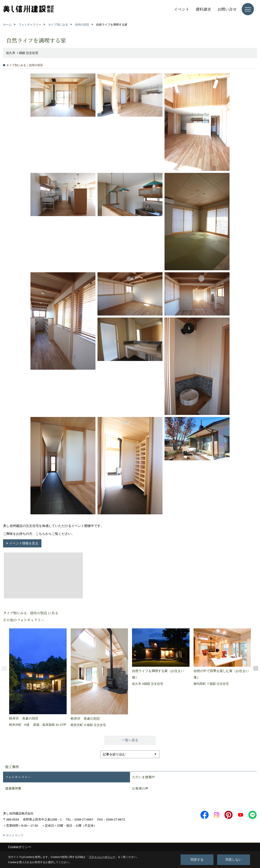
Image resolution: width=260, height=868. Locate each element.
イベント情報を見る (24, 543)
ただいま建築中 (143, 777)
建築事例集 (13, 788)
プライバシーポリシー (102, 857)
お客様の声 (140, 788)
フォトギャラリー (18, 777)
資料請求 (203, 9)
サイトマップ (15, 835)
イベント (182, 9)
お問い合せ (227, 9)
